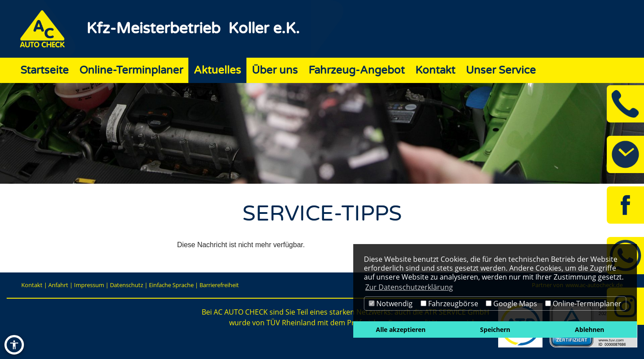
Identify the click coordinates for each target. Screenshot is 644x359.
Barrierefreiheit (219, 285)
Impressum (89, 285)
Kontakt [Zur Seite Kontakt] (435, 70)
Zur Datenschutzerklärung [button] (409, 287)
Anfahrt (58, 285)
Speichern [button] (495, 329)
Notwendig (391, 304)
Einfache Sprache (171, 285)
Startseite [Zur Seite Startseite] (45, 70)
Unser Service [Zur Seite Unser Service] (501, 70)
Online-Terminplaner (583, 304)
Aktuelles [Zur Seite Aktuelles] (217, 70)
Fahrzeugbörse (449, 304)
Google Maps (511, 304)
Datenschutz (127, 285)
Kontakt (32, 285)
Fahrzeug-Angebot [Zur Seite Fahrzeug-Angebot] (357, 70)
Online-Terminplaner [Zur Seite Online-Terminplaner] (131, 70)
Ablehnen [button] (589, 329)
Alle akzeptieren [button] (401, 329)
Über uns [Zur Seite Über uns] (275, 70)
